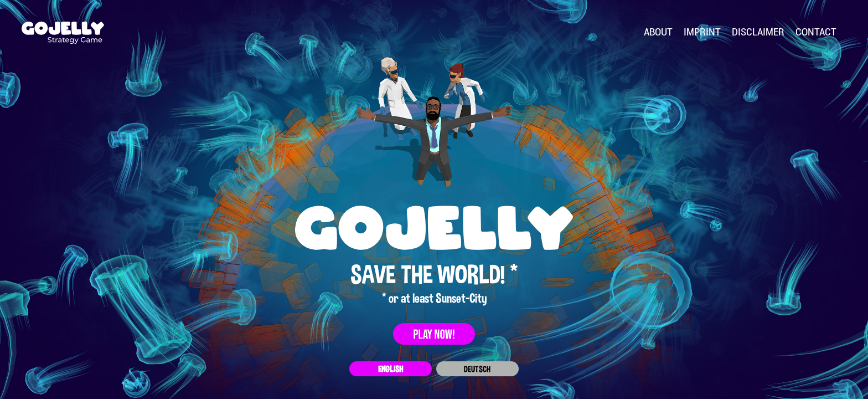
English (391, 369)
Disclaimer (758, 32)
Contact (816, 32)
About (658, 32)
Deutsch (477, 369)
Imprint (702, 32)
